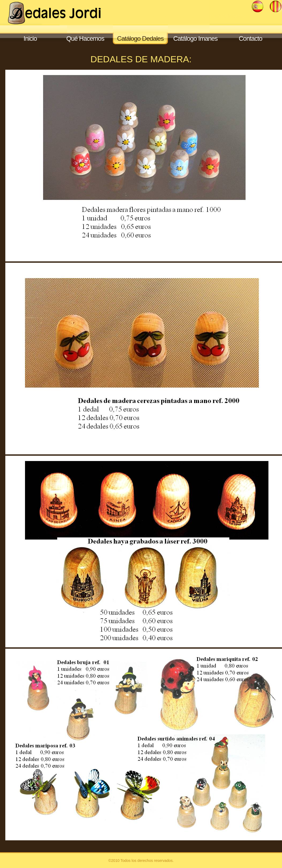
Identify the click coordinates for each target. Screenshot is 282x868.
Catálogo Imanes (195, 38)
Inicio (30, 38)
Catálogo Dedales (140, 38)
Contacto (250, 38)
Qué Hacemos (85, 38)
